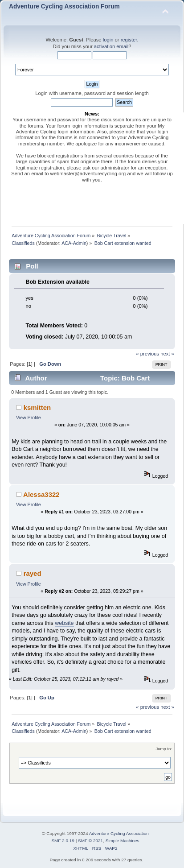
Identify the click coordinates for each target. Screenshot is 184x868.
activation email (111, 46)
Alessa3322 (41, 494)
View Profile (29, 417)
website (64, 623)
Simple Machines (123, 841)
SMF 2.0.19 (63, 841)
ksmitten (37, 407)
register (129, 40)
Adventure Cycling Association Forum (64, 6)
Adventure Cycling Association (119, 833)
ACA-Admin (74, 243)
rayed (33, 573)
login (108, 40)
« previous (147, 354)
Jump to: (164, 749)
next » (167, 354)
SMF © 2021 (90, 841)
